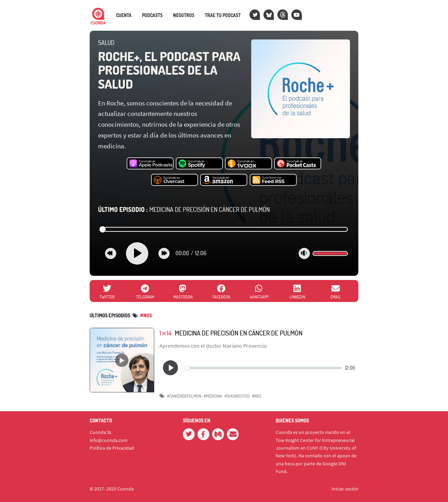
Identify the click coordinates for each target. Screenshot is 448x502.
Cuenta (124, 15)
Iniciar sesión (345, 489)
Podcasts (152, 15)
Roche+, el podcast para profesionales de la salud (169, 70)
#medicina (213, 396)
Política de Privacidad (112, 448)
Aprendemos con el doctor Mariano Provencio (213, 346)
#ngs (146, 315)
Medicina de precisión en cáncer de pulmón (184, 209)
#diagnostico (237, 396)
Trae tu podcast (223, 15)
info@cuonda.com (109, 440)
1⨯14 (166, 333)
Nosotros (184, 15)
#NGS (257, 396)
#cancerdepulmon (184, 396)
